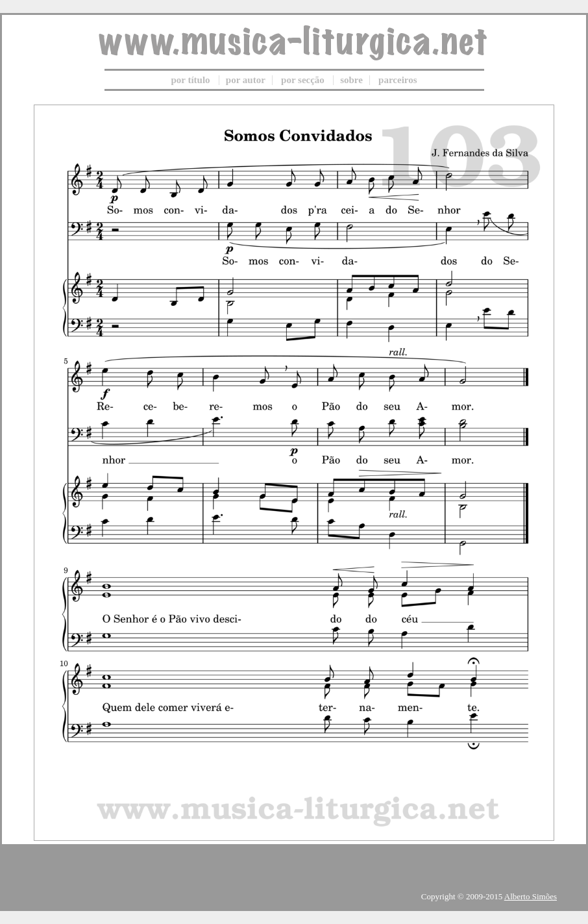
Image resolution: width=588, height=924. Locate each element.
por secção (303, 80)
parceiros (398, 80)
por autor (246, 80)
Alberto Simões (531, 896)
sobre (351, 80)
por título (190, 80)
